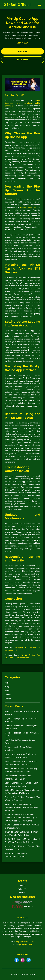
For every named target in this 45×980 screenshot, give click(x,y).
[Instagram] (23, 960)
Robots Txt (22, 889)
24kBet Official (17, 5)
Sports (8, 699)
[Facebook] (17, 960)
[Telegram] (29, 960)
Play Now (23, 51)
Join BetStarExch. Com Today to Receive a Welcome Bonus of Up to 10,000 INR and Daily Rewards (21, 818)
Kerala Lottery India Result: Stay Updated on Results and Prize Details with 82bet (22, 807)
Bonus (8, 691)
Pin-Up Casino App (28, 207)
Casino (8, 695)
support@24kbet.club (25, 942)
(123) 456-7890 (26, 945)
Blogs (7, 687)
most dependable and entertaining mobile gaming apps (22, 103)
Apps (7, 682)
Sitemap (22, 893)
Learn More (22, 60)
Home (22, 886)
